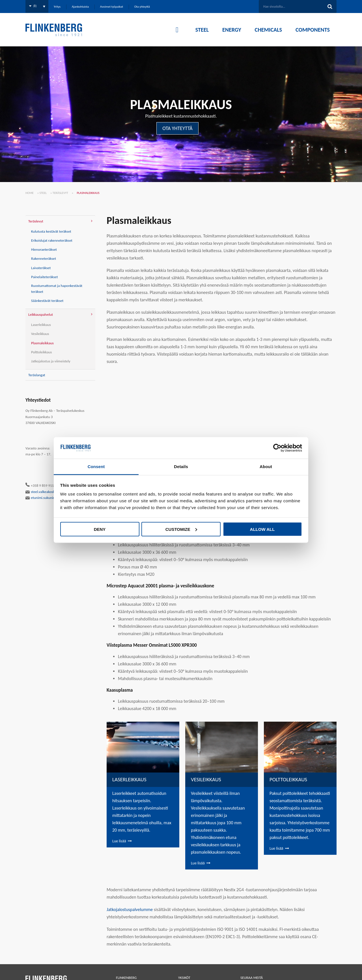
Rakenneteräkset (44, 258)
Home (30, 193)
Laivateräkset (41, 268)
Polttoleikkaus (41, 352)
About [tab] (266, 467)
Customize (181, 529)
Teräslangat (37, 375)
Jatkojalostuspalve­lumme (130, 909)
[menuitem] (37, 6)
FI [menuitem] (35, 6)
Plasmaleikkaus (42, 343)
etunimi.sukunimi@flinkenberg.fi (53, 498)
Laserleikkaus (41, 325)
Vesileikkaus (40, 334)
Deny (100, 529)
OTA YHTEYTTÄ (177, 128)
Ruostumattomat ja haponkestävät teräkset (57, 289)
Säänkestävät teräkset (47, 301)
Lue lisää (119, 841)
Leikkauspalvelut (41, 314)
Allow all (262, 529)
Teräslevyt (60, 193)
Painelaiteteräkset (45, 277)
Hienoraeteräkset (44, 249)
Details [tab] (181, 467)
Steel (43, 193)
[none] (37, 6)
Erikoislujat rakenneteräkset (52, 240)
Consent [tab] (96, 467)
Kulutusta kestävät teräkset (51, 231)
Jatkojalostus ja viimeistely (51, 361)
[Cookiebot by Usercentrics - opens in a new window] (277, 448)
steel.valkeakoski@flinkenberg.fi (52, 492)
